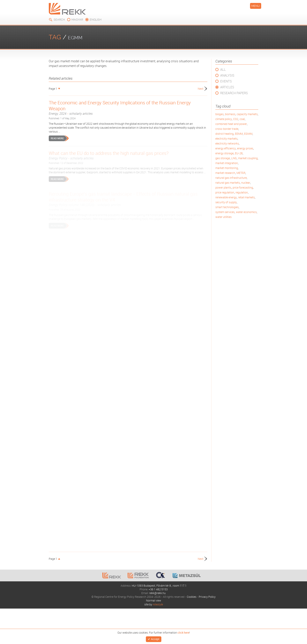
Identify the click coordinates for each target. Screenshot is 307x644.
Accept (155, 639)
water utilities (223, 217)
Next (201, 89)
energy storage (224, 153)
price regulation (225, 192)
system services (225, 212)
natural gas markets (228, 183)
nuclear (246, 183)
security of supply (226, 202)
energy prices (245, 148)
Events (226, 81)
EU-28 (239, 153)
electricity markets (226, 139)
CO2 (236, 119)
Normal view (154, 600)
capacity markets (247, 114)
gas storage (223, 158)
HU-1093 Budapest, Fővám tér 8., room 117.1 (159, 586)
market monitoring (227, 168)
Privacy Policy (207, 597)
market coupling (248, 158)
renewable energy (226, 197)
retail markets (246, 197)
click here (183, 632)
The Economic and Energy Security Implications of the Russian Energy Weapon (128, 108)
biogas (219, 114)
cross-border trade (227, 129)
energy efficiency (226, 148)
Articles (227, 87)
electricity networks (227, 143)
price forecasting (243, 187)
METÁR (241, 173)
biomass (230, 114)
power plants (223, 187)
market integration (227, 163)
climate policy (224, 119)
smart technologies (227, 207)
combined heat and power (231, 124)
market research (225, 173)
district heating (224, 134)
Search (59, 20)
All (223, 70)
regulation (242, 192)
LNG (234, 158)
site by (154, 604)
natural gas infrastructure (231, 178)
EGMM (248, 134)
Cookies (192, 597)
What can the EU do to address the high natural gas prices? (128, 155)
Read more (57, 138)
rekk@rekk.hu (157, 593)
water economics (246, 212)
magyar (77, 20)
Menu (256, 6)
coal (242, 119)
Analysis (227, 75)
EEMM (239, 134)
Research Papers (234, 93)
